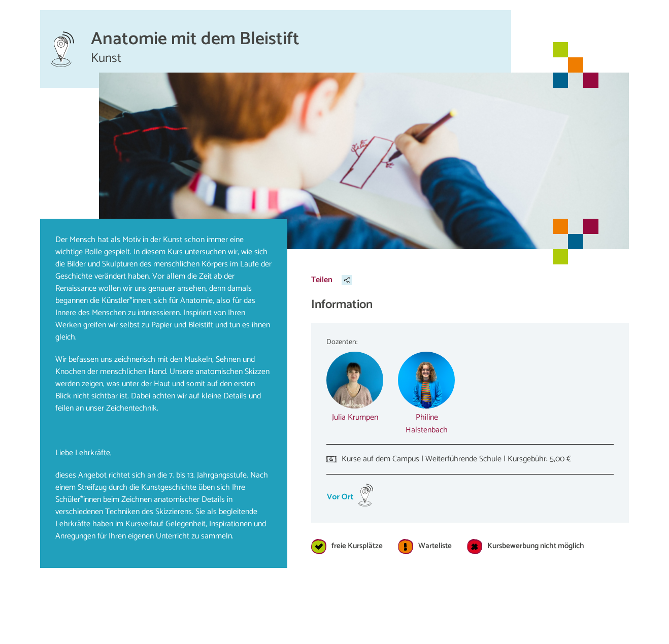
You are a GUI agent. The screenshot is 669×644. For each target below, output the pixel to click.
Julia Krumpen (355, 417)
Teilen (322, 280)
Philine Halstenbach (427, 424)
